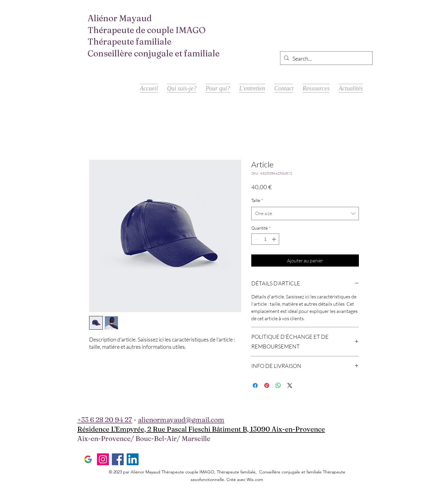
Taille (257, 200)
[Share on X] (290, 385)
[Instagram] (103, 459)
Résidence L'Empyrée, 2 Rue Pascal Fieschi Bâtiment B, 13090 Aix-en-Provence (201, 429)
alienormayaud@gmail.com (181, 420)
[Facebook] (118, 459)
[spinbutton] (265, 239)
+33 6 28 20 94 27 (105, 420)
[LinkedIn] (133, 459)
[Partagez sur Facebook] (255, 385)
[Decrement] (256, 239)
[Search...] (326, 59)
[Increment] (274, 239)
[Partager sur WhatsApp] (278, 385)
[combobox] (305, 214)
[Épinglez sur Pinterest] (267, 385)
